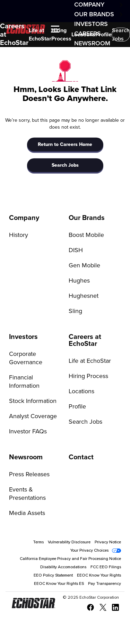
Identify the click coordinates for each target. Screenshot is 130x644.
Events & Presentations (27, 494)
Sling (75, 311)
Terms (38, 542)
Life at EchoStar (40, 35)
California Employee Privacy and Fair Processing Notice (70, 559)
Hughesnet (84, 296)
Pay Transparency (105, 584)
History (19, 235)
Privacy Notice (108, 542)
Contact (81, 457)
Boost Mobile (86, 235)
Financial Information (24, 382)
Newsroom (92, 44)
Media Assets (27, 513)
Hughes (79, 281)
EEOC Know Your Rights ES (59, 584)
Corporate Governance (26, 358)
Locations (83, 35)
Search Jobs (121, 35)
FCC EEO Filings (106, 567)
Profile (103, 35)
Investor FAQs (28, 432)
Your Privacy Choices (89, 551)
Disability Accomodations (63, 567)
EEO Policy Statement (53, 576)
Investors (91, 24)
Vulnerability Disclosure (69, 542)
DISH (76, 250)
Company (89, 5)
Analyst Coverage (33, 416)
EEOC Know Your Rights (99, 576)
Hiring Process (61, 35)
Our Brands (94, 15)
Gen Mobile (84, 266)
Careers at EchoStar (14, 35)
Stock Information (33, 401)
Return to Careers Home (65, 145)
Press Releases (29, 475)
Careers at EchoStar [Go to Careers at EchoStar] (85, 340)
